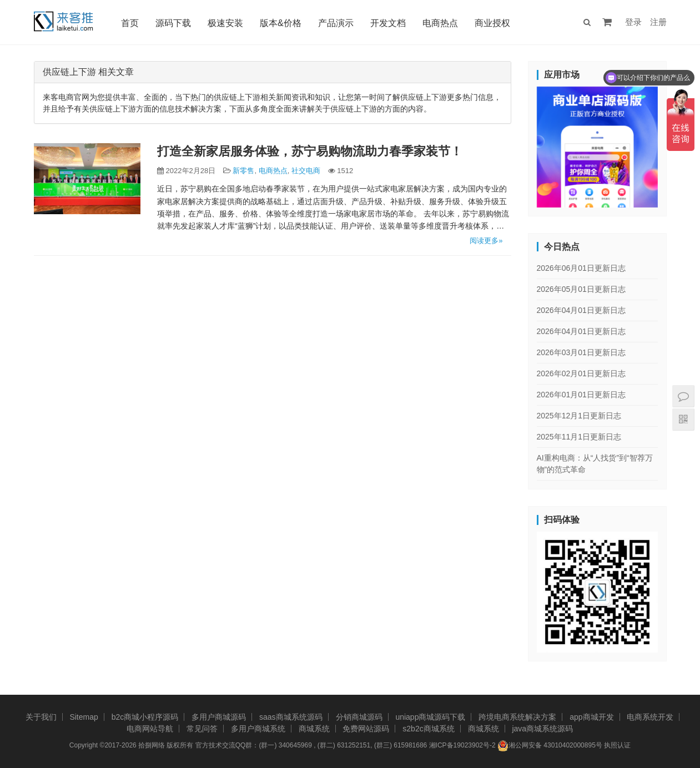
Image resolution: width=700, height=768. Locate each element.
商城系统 (314, 729)
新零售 (243, 171)
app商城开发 (591, 717)
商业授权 (492, 23)
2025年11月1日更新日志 (579, 437)
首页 (130, 23)
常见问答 (202, 729)
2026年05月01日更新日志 (581, 289)
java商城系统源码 (542, 729)
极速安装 (225, 23)
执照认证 (617, 745)
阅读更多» (486, 241)
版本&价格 (281, 23)
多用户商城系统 (258, 729)
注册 (658, 22)
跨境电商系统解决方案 (517, 717)
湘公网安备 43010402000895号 (550, 746)
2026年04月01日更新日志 (581, 310)
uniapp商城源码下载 (430, 717)
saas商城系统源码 (291, 717)
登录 (633, 22)
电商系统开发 (650, 717)
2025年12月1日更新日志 (579, 416)
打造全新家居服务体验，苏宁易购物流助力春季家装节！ (310, 151)
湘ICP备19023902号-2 (462, 745)
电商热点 (440, 23)
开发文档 (388, 23)
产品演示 (336, 23)
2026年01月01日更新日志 (581, 395)
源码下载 (173, 23)
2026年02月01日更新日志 (581, 373)
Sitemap (84, 717)
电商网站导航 (150, 729)
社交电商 (306, 171)
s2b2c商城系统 (428, 729)
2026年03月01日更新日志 (581, 352)
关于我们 (41, 717)
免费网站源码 (366, 729)
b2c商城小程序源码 (145, 717)
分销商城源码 (359, 717)
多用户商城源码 (219, 717)
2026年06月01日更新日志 (581, 268)
